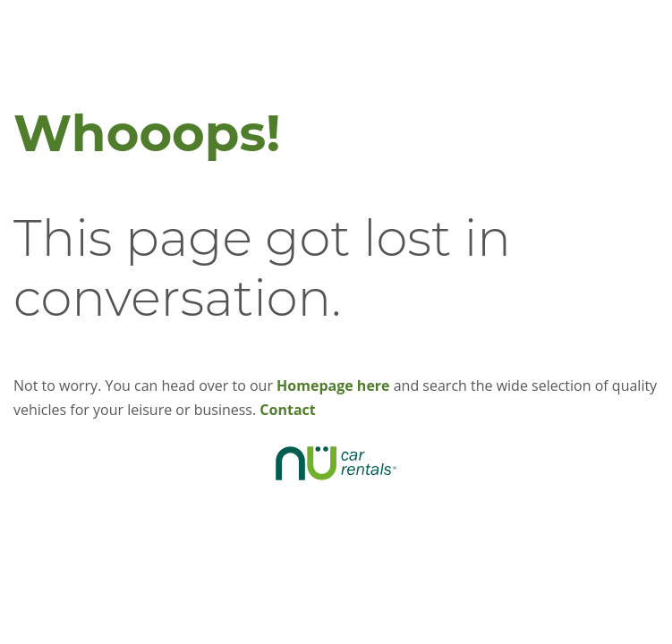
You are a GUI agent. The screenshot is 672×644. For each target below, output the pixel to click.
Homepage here (333, 386)
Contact (287, 410)
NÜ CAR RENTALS (336, 463)
